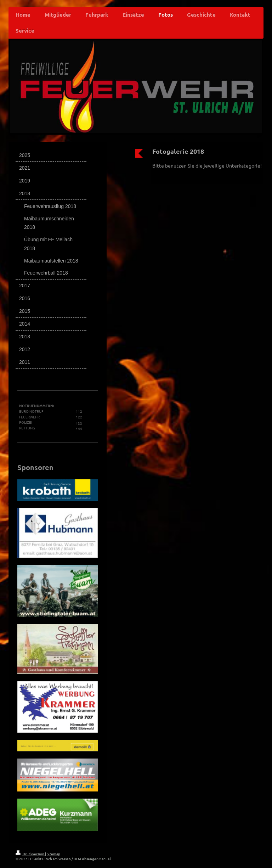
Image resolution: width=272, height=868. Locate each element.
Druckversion (30, 854)
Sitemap (53, 854)
